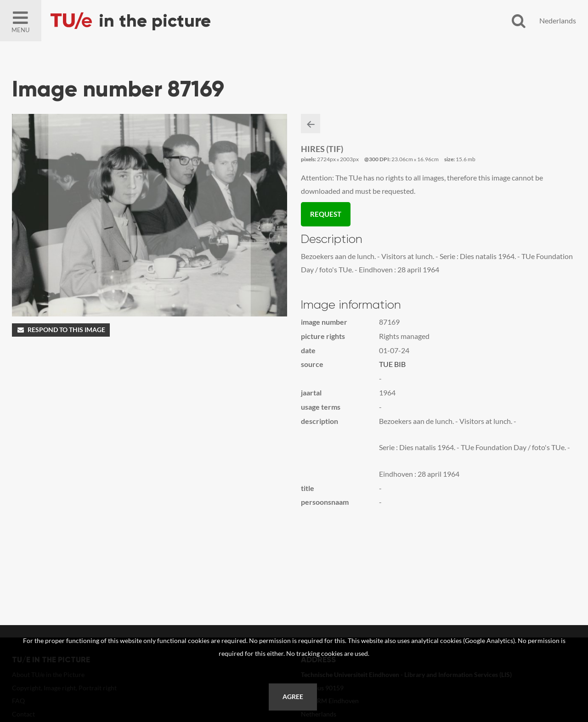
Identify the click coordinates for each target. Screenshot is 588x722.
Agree (293, 697)
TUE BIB (392, 364)
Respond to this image (61, 330)
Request (326, 214)
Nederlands (558, 20)
